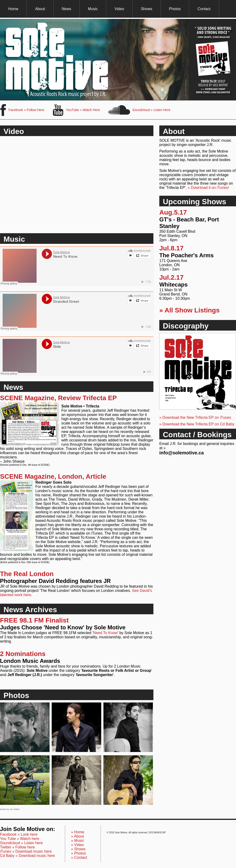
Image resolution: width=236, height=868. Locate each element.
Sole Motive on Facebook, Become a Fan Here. (3, 110)
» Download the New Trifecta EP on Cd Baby (197, 424)
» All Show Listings (190, 310)
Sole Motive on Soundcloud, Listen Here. (119, 110)
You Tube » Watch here (20, 839)
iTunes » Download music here (26, 851)
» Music (78, 841)
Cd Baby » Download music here (27, 856)
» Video (77, 845)
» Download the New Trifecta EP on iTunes (195, 417)
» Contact (79, 858)
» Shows (78, 849)
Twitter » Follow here (17, 847)
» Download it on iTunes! (208, 188)
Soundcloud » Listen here (21, 843)
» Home (78, 832)
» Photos (78, 853)
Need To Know (105, 633)
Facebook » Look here (19, 834)
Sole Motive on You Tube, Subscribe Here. (58, 110)
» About (77, 836)
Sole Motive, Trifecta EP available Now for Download (118, 60)
